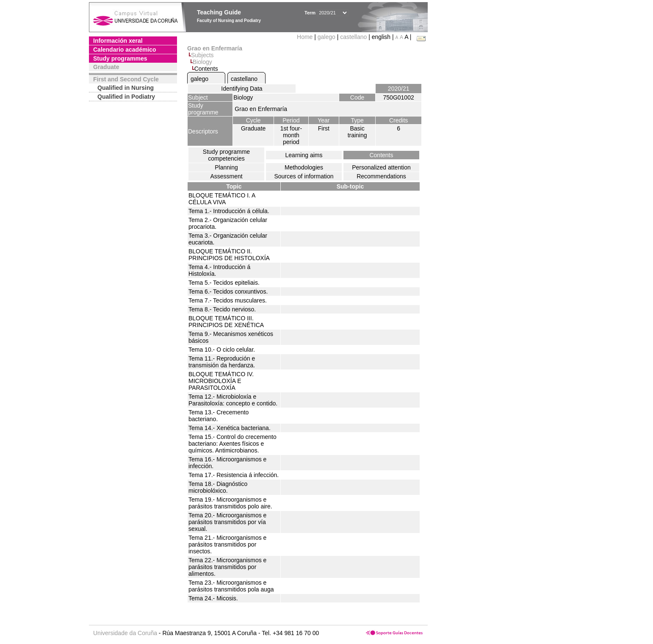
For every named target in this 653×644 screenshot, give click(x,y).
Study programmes (120, 58)
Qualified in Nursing (126, 88)
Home (306, 37)
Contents (381, 155)
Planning (226, 167)
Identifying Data (242, 89)
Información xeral (118, 41)
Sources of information (304, 176)
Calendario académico (125, 50)
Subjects (202, 55)
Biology (202, 62)
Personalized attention (381, 167)
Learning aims (304, 155)
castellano (353, 37)
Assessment (226, 176)
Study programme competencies (226, 155)
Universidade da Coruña (125, 633)
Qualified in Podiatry (126, 97)
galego (326, 37)
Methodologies (304, 167)
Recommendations (381, 176)
